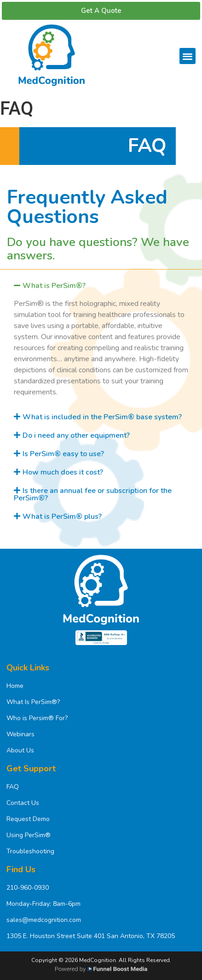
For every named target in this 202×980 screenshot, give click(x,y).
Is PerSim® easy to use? (63, 454)
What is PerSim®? (54, 286)
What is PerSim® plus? (62, 516)
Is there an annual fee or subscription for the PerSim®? (93, 494)
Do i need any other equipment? (76, 435)
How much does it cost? (63, 472)
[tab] (101, 286)
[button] (188, 56)
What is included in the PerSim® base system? (102, 417)
